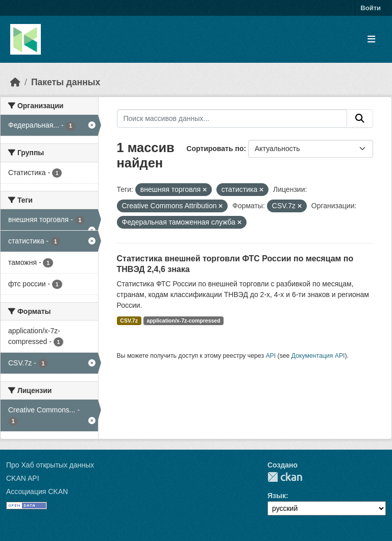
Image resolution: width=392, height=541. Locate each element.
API (271, 356)
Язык (277, 496)
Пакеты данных (66, 82)
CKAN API (23, 478)
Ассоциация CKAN (37, 491)
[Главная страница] (15, 82)
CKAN (285, 477)
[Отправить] (360, 118)
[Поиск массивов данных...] (232, 118)
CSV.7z (129, 321)
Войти (371, 8)
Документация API (318, 356)
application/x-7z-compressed (183, 321)
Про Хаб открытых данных (50, 465)
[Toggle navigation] (371, 40)
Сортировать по (215, 149)
